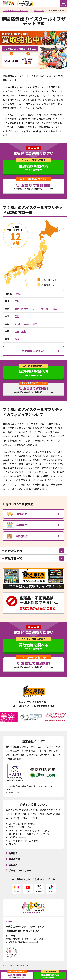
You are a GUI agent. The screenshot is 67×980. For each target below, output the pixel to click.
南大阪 (27, 324)
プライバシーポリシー (20, 870)
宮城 (17, 301)
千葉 (41, 309)
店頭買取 (17, 525)
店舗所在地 (14, 859)
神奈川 (34, 309)
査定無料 (34, 148)
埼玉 (48, 309)
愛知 (17, 316)
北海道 (18, 294)
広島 (17, 331)
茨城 (54, 309)
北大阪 (18, 324)
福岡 (17, 339)
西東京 (25, 309)
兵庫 (35, 324)
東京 (17, 309)
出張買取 (17, 514)
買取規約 (13, 865)
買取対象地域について (34, 351)
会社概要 (13, 853)
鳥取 (24, 331)
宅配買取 (17, 536)
